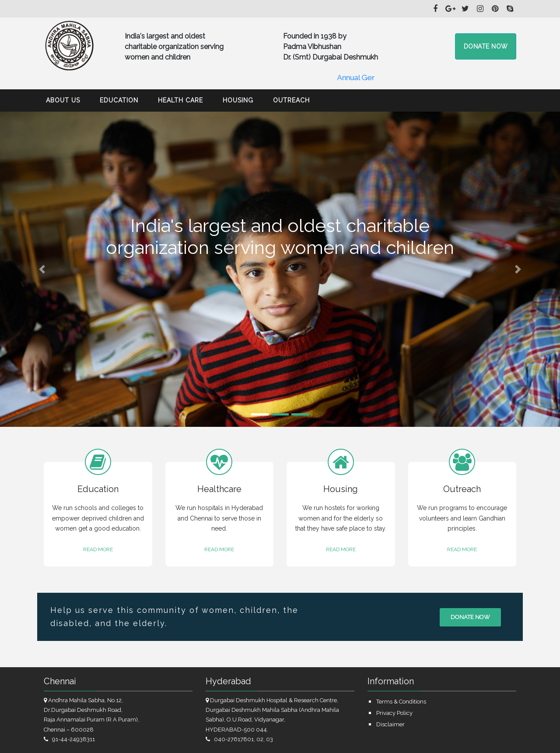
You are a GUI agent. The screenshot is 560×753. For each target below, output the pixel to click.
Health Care (180, 100)
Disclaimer (390, 724)
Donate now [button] (486, 46)
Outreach (291, 100)
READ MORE (98, 549)
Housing (238, 100)
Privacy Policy (394, 713)
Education (119, 100)
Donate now (470, 617)
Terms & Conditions (401, 702)
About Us (63, 100)
